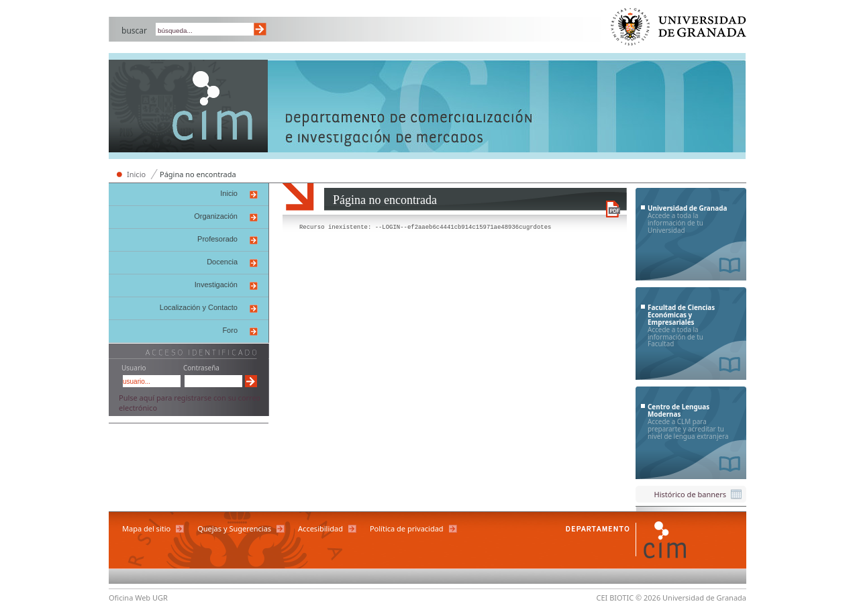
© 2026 (648, 598)
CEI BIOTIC (615, 598)
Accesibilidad (320, 528)
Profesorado (217, 239)
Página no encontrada (198, 174)
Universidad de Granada (679, 30)
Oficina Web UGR (138, 598)
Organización (216, 216)
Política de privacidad (407, 528)
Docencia (222, 262)
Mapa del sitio (146, 528)
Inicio (136, 174)
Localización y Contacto (199, 307)
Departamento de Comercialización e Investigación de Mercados (189, 107)
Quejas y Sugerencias (234, 528)
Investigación (216, 285)
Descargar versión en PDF (613, 209)
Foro (230, 330)
